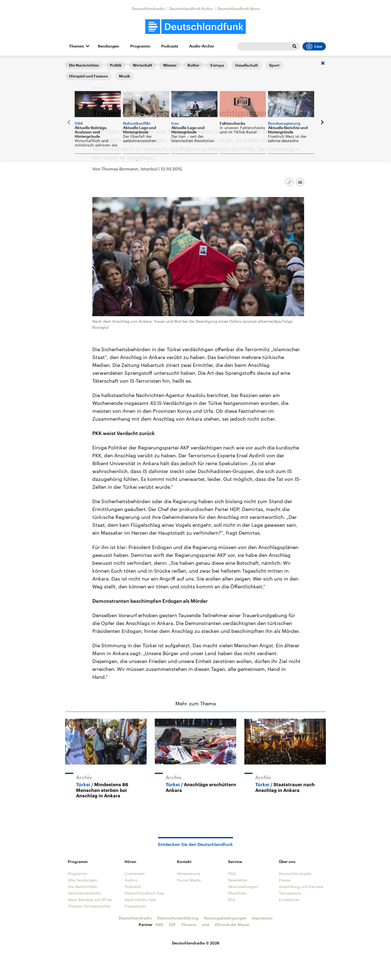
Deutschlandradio (148, 9)
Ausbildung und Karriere (301, 887)
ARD (159, 925)
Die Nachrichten (83, 887)
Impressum (262, 918)
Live (314, 46)
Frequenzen (135, 906)
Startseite (74, 64)
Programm (140, 46)
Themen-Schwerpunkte (89, 906)
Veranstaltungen (243, 887)
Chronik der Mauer (232, 925)
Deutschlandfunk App (144, 893)
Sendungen (108, 46)
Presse (285, 880)
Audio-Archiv (202, 46)
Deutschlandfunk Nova (239, 9)
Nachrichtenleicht (84, 893)
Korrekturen (289, 900)
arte (206, 925)
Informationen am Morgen (111, 64)
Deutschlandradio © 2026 (196, 943)
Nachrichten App (140, 900)
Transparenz (290, 893)
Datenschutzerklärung (178, 918)
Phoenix (189, 925)
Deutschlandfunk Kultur (191, 9)
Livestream (135, 873)
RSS (232, 900)
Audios (131, 880)
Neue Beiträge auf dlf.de (90, 900)
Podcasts (170, 46)
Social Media (189, 880)
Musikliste (237, 893)
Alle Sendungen (83, 880)
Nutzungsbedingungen (225, 918)
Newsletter (238, 880)
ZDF (172, 925)
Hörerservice (189, 873)
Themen (77, 46)
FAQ (232, 873)
